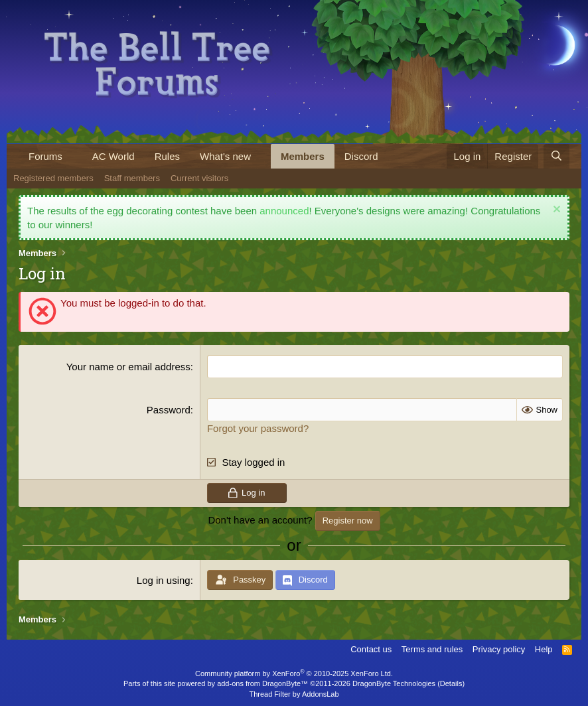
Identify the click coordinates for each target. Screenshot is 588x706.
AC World (113, 156)
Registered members (53, 178)
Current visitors (199, 178)
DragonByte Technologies (394, 683)
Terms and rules (432, 649)
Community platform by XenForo (294, 673)
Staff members (132, 178)
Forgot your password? (258, 428)
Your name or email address (128, 367)
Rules (167, 156)
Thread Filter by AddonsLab (294, 694)
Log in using (164, 580)
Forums (45, 156)
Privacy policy (499, 649)
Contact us (371, 649)
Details (451, 683)
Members (303, 156)
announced (284, 211)
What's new (225, 156)
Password (169, 410)
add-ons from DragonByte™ (262, 683)
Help (544, 649)
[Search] (556, 156)
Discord (361, 156)
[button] (73, 156)
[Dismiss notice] (555, 211)
